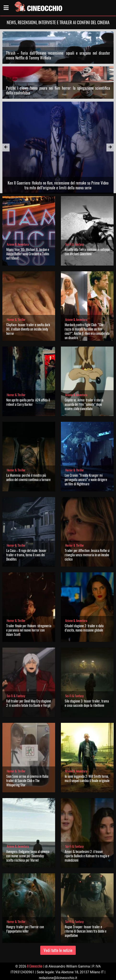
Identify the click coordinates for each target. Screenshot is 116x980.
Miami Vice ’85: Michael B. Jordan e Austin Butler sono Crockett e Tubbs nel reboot (28, 254)
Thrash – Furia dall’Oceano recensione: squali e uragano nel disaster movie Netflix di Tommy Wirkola (58, 55)
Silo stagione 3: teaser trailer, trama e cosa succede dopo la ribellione (87, 703)
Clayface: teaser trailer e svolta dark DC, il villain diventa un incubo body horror (28, 329)
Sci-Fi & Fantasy (74, 244)
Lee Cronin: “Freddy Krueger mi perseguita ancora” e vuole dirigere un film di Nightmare (86, 479)
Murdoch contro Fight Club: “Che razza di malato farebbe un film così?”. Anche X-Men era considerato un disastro (87, 331)
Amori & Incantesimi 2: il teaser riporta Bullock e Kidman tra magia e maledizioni (87, 856)
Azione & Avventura (18, 244)
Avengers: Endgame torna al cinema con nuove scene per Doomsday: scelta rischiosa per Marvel (28, 856)
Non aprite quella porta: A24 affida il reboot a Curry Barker (28, 402)
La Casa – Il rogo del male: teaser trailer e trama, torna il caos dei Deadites (26, 555)
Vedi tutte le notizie (58, 950)
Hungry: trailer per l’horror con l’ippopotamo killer (25, 929)
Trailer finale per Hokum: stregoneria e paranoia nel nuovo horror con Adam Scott (29, 630)
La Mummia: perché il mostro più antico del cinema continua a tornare (28, 477)
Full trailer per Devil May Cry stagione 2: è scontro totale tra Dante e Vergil (29, 703)
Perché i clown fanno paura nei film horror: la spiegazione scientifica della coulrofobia (58, 90)
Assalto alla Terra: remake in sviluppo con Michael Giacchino (87, 252)
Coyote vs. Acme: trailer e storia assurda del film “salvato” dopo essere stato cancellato (84, 404)
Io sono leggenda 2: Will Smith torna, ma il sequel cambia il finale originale (87, 778)
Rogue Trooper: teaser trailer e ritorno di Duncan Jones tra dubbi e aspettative (86, 931)
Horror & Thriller (16, 320)
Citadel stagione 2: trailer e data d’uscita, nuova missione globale (84, 628)
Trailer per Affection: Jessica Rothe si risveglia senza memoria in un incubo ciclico (87, 555)
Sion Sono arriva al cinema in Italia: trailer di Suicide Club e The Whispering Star (28, 780)
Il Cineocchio (35, 966)
